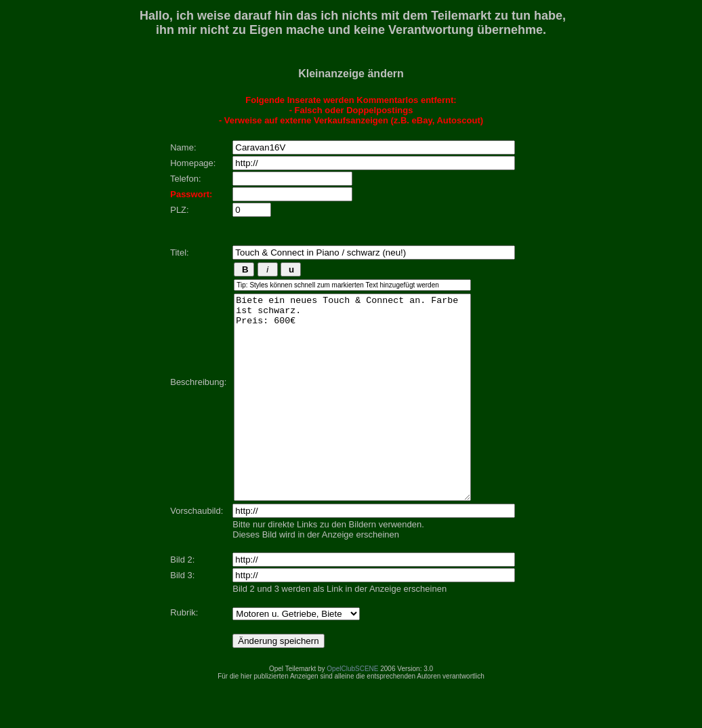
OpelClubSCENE (352, 709)
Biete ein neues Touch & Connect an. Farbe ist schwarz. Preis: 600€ (352, 418)
